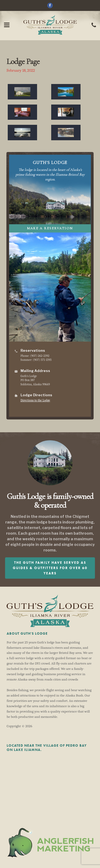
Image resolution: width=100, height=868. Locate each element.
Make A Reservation (50, 228)
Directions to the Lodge (35, 400)
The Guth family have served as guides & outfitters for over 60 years (50, 568)
